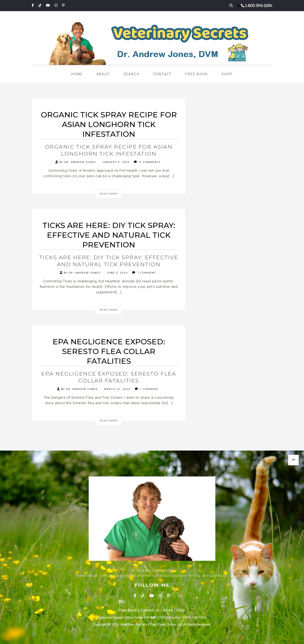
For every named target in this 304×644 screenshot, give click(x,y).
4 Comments (147, 162)
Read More (109, 194)
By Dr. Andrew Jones (76, 162)
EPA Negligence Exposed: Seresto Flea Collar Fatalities (109, 377)
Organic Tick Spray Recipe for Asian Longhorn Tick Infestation (109, 150)
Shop (227, 74)
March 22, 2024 (117, 389)
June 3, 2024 (117, 273)
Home (77, 74)
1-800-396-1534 (259, 5)
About (103, 74)
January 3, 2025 (115, 162)
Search (132, 74)
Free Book (197, 74)
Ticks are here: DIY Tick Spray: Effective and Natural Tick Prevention (109, 261)
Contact (162, 74)
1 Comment (144, 273)
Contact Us (150, 610)
